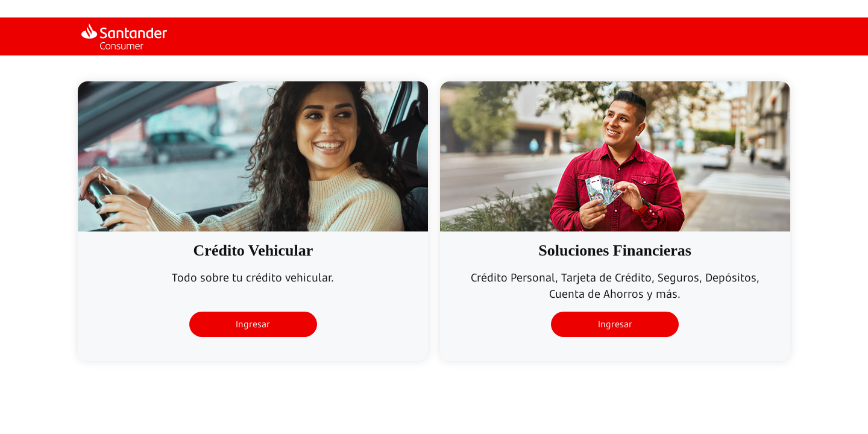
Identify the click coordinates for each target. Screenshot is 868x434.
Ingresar (253, 324)
